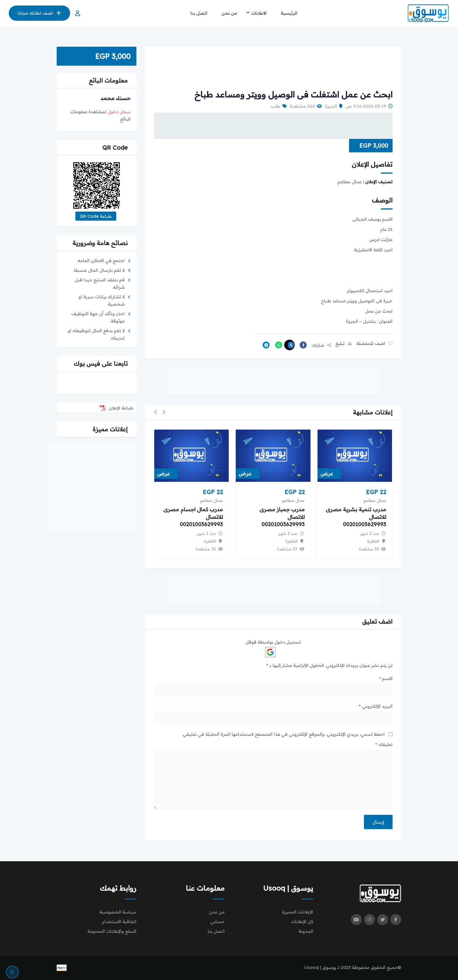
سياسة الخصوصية (118, 912)
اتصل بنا (199, 13)
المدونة (306, 931)
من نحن (229, 13)
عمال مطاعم (375, 501)
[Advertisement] (273, 69)
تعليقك (384, 744)
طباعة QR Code (96, 216)
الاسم (386, 678)
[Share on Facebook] (302, 345)
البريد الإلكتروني (376, 706)
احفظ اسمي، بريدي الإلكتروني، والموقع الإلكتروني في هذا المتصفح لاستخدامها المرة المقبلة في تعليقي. (283, 734)
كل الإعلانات (302, 921)
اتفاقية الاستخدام (119, 921)
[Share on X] (289, 345)
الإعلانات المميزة (297, 912)
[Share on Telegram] (265, 345)
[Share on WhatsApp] (277, 345)
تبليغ (344, 343)
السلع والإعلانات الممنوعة (112, 931)
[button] (164, 413)
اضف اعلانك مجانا (39, 13)
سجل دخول (119, 112)
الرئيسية (289, 13)
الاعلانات (259, 13)
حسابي (217, 921)
